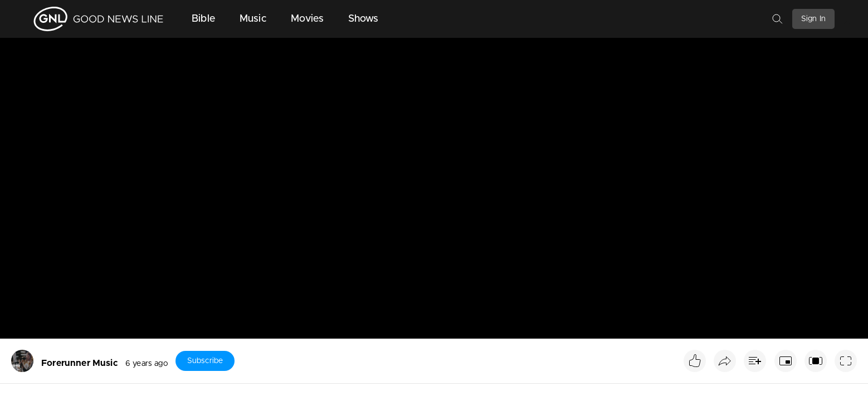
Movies (307, 19)
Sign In (813, 19)
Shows (364, 19)
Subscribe (205, 361)
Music (253, 19)
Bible (203, 19)
